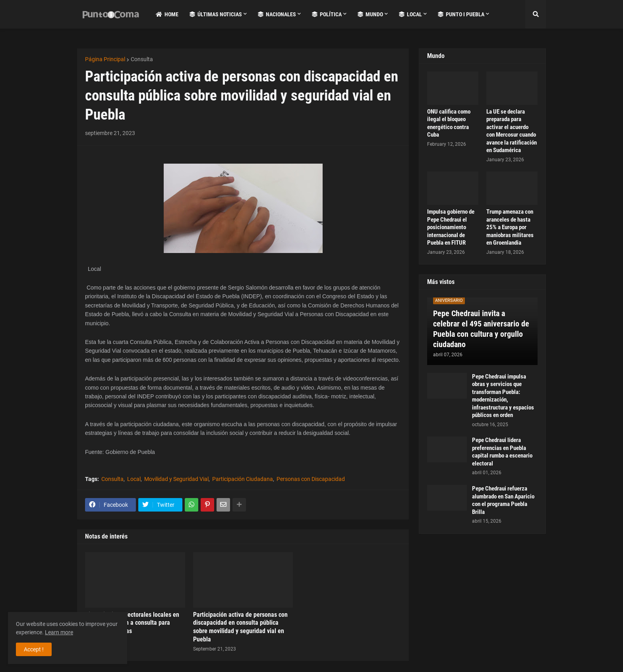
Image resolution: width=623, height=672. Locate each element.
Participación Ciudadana (243, 479)
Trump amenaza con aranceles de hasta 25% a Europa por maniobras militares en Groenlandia (510, 227)
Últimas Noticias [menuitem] (216, 14)
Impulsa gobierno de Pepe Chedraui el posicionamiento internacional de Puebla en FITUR (451, 227)
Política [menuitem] (327, 14)
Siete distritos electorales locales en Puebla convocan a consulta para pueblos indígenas (132, 623)
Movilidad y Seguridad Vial (176, 479)
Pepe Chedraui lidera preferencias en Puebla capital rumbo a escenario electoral (502, 452)
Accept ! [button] (34, 649)
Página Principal (105, 59)
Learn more (59, 632)
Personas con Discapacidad (311, 479)
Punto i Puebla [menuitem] (461, 14)
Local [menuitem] (410, 14)
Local (134, 479)
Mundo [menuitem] (370, 14)
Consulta (142, 59)
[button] (536, 14)
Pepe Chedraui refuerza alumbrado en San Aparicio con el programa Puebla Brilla (503, 500)
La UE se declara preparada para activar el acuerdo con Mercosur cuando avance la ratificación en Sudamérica (512, 131)
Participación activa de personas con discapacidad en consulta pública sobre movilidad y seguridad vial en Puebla (240, 627)
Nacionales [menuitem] (277, 14)
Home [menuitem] (167, 14)
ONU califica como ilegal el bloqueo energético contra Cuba (449, 123)
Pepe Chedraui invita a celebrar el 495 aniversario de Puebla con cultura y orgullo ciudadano (481, 329)
